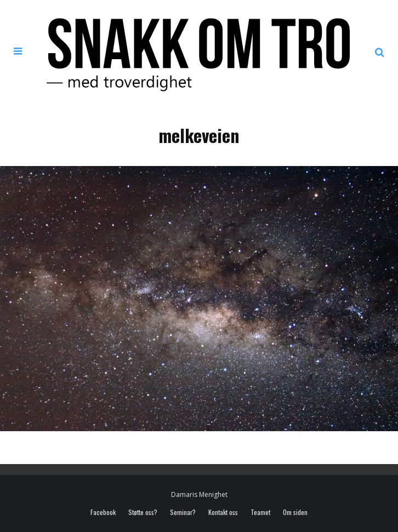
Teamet (260, 512)
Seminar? (183, 512)
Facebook (103, 512)
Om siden (295, 512)
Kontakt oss (223, 512)
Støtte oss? (143, 512)
